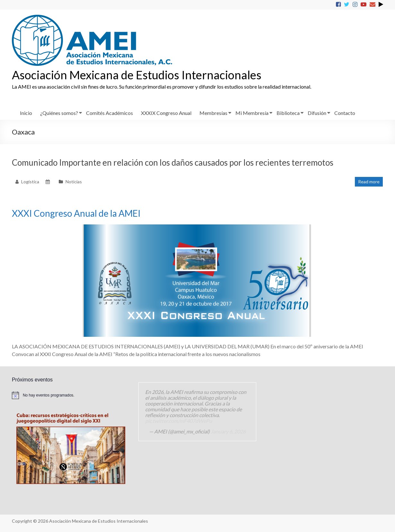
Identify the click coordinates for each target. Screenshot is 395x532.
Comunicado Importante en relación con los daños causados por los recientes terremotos (173, 162)
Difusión (317, 113)
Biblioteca (288, 113)
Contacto (345, 113)
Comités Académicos (110, 113)
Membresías (213, 113)
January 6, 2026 (228, 431)
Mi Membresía (252, 113)
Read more (369, 182)
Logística (30, 182)
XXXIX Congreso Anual (166, 113)
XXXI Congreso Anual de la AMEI (76, 213)
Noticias (74, 182)
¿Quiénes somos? (59, 113)
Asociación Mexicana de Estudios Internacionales (137, 75)
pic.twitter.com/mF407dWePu (179, 421)
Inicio (26, 113)
